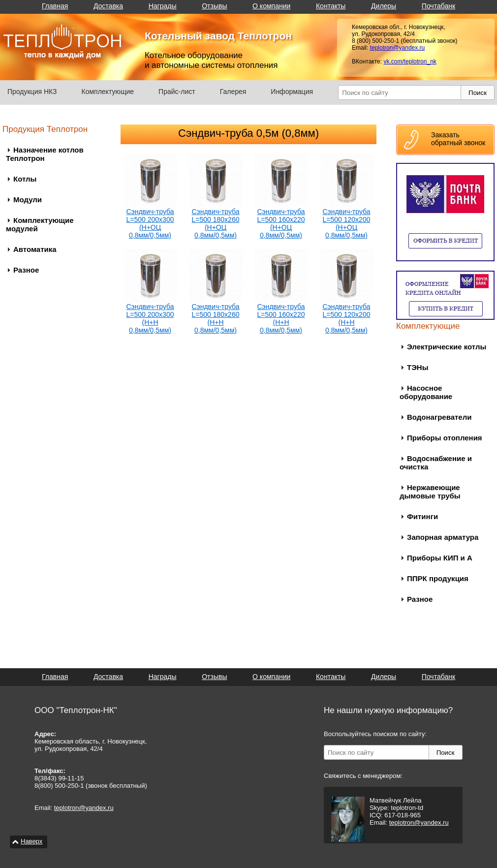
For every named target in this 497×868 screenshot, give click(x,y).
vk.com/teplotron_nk (410, 62)
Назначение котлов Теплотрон (45, 154)
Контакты (331, 6)
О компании (271, 6)
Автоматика (35, 249)
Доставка (108, 6)
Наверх (31, 841)
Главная (55, 6)
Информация (292, 92)
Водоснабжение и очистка (436, 463)
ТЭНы (418, 367)
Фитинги (422, 516)
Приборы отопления (445, 438)
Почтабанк (438, 6)
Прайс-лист (177, 92)
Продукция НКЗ (32, 92)
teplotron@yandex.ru (398, 48)
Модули (28, 200)
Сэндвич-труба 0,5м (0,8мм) (248, 133)
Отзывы (214, 6)
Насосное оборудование (426, 392)
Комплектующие (108, 92)
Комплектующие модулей (40, 224)
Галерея (233, 92)
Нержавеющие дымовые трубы (430, 492)
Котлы (25, 179)
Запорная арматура (443, 537)
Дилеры (384, 6)
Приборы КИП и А (440, 558)
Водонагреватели (439, 417)
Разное (26, 270)
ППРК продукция (438, 578)
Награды (163, 6)
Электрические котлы (447, 347)
